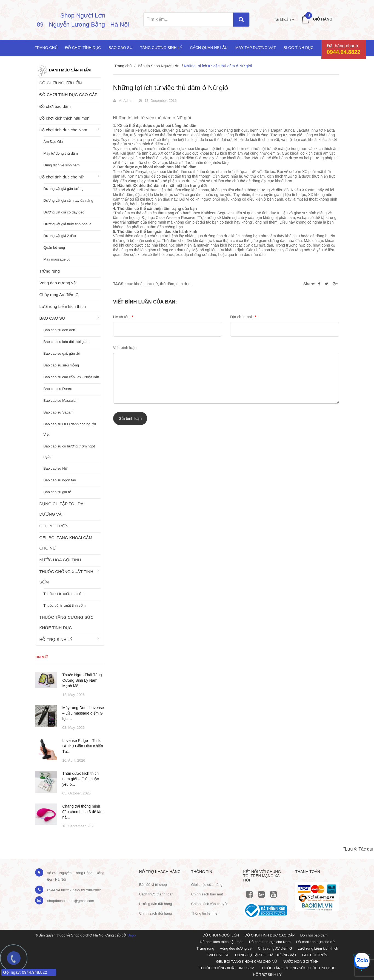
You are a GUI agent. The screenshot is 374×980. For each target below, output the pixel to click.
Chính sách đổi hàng (156, 913)
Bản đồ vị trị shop (153, 885)
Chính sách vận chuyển (210, 904)
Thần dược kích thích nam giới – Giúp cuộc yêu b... (81, 779)
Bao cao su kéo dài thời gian (66, 342)
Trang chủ (46, 48)
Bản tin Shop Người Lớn (159, 66)
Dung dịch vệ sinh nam (62, 165)
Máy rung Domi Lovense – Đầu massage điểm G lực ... (83, 713)
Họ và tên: (123, 317)
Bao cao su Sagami (59, 412)
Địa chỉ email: (243, 317)
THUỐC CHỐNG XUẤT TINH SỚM (66, 577)
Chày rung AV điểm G (59, 295)
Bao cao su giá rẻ (57, 492)
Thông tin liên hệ (204, 913)
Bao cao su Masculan (61, 401)
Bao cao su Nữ (55, 468)
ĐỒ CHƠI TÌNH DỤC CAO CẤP (68, 95)
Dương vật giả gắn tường (64, 189)
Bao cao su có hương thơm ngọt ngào (69, 451)
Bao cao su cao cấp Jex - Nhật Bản (71, 377)
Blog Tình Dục (299, 48)
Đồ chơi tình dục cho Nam (63, 130)
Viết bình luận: (125, 348)
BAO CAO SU (52, 318)
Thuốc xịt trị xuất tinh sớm (64, 594)
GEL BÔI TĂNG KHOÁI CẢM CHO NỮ (66, 543)
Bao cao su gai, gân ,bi (62, 353)
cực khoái (135, 284)
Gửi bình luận (130, 418)
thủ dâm (167, 284)
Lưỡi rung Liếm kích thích (63, 306)
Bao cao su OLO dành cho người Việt (70, 429)
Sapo (132, 935)
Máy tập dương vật (256, 48)
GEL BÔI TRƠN (54, 526)
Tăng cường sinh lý (161, 48)
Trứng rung (50, 271)
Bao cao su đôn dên (59, 330)
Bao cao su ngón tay (60, 480)
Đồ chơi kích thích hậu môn (65, 118)
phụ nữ (152, 284)
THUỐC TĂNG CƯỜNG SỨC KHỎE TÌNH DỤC (67, 622)
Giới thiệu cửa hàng (207, 885)
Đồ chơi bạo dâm (55, 106)
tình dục (183, 284)
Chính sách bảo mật (207, 894)
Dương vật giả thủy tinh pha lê (68, 224)
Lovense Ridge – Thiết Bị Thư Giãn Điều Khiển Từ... (83, 746)
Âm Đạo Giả (53, 142)
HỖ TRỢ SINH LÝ (56, 639)
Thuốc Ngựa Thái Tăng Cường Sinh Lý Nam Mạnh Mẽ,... (82, 680)
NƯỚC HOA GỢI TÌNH (60, 560)
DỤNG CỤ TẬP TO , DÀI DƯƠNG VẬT (62, 509)
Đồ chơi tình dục (83, 48)
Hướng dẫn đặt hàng (156, 904)
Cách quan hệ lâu (209, 48)
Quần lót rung (54, 248)
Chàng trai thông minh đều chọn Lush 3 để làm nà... (83, 812)
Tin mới (42, 657)
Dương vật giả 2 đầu (60, 236)
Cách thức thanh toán (156, 894)
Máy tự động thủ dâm (61, 153)
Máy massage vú (57, 259)
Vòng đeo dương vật (58, 283)
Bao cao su (120, 48)
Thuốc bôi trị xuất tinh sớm (65, 605)
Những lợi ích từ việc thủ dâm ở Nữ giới (172, 88)
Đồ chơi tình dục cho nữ (62, 177)
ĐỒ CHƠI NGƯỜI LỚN (61, 83)
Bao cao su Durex (58, 389)
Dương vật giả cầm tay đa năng (68, 200)
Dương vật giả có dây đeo (64, 212)
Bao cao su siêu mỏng (61, 365)
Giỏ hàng (323, 19)
